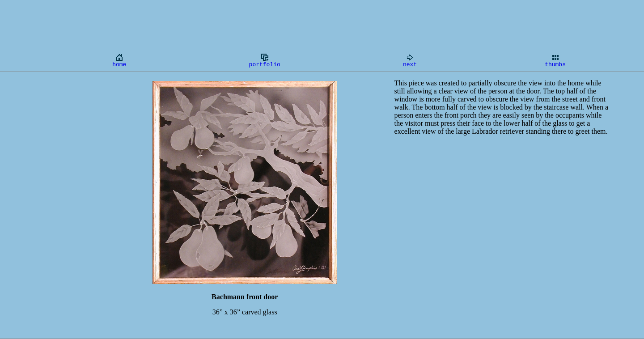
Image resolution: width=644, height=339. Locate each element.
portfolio (265, 60)
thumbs (555, 60)
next (410, 60)
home (119, 60)
